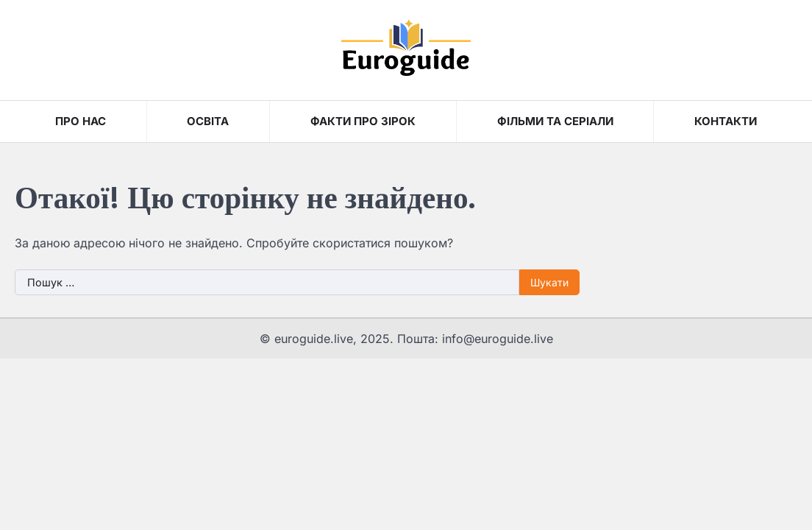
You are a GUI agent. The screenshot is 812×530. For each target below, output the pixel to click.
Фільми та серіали (555, 121)
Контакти (726, 121)
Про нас (81, 121)
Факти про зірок (363, 121)
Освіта (208, 121)
